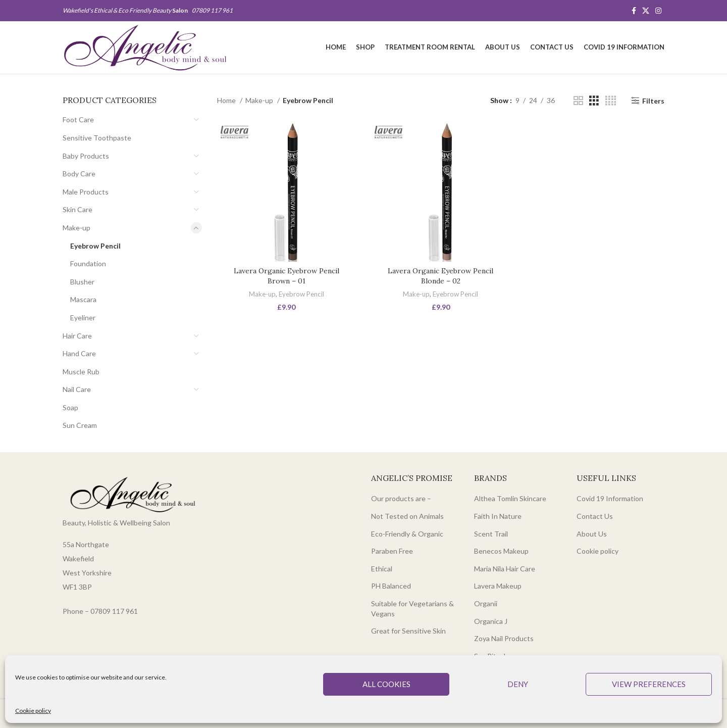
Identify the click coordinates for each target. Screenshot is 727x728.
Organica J (491, 621)
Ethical (382, 569)
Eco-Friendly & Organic (407, 534)
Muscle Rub (81, 372)
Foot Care (78, 119)
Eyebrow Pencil (95, 246)
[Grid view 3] (594, 101)
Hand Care (79, 353)
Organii (486, 603)
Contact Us (595, 516)
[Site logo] (145, 47)
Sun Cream (80, 425)
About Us (592, 534)
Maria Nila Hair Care (505, 569)
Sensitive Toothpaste (97, 138)
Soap (70, 407)
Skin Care (77, 209)
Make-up (76, 228)
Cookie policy (33, 711)
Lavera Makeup (498, 586)
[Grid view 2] (578, 101)
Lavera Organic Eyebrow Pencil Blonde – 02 (440, 276)
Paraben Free (392, 551)
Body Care (79, 174)
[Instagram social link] (658, 11)
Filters (653, 101)
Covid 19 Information (610, 498)
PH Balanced (391, 586)
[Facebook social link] (634, 11)
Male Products (86, 192)
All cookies (386, 684)
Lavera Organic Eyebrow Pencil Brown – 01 (287, 276)
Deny (518, 684)
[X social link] (646, 11)
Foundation (88, 263)
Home (227, 100)
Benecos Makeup (501, 551)
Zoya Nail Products (504, 638)
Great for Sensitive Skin (408, 631)
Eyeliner (83, 318)
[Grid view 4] (611, 101)
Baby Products (86, 156)
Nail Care (77, 389)
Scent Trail (491, 534)
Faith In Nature (498, 516)
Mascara (83, 299)
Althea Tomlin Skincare (510, 498)
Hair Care (77, 336)
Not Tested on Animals (407, 516)
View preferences (649, 684)
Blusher (82, 282)
